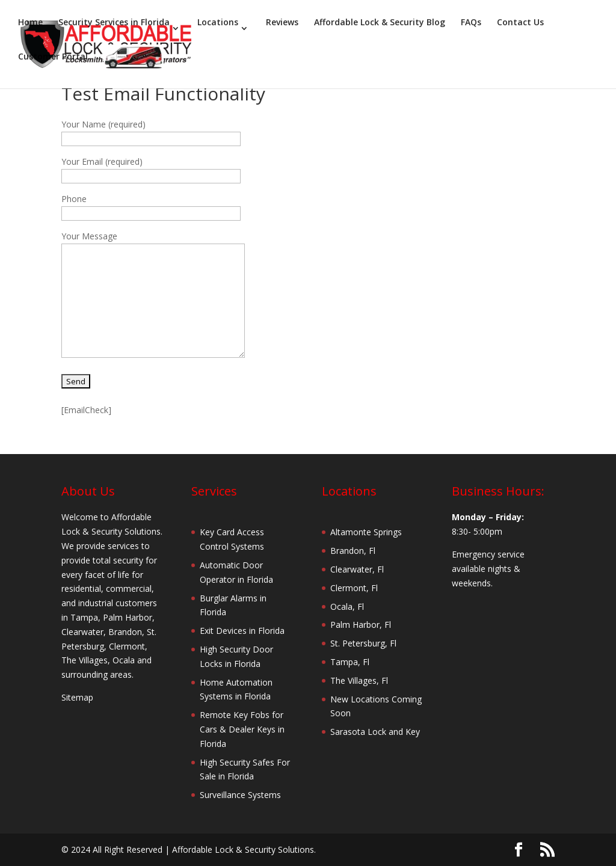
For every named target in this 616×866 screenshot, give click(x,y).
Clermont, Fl (354, 588)
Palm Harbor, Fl (361, 625)
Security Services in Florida (114, 23)
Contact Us (520, 23)
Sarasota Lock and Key (375, 732)
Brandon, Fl (353, 551)
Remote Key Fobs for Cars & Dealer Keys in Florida (242, 729)
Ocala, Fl (347, 607)
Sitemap (77, 697)
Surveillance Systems (240, 795)
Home (30, 23)
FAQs (471, 23)
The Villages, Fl (359, 680)
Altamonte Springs (366, 532)
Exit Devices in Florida (242, 631)
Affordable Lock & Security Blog (380, 23)
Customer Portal (53, 57)
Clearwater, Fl (357, 569)
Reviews (282, 23)
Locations (218, 23)
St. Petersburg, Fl (363, 643)
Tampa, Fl (350, 662)
